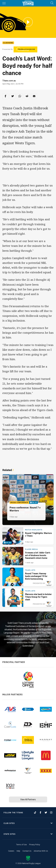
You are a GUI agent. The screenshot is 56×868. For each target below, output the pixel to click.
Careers (11, 851)
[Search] (52, 3)
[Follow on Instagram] (51, 813)
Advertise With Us (41, 851)
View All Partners (28, 799)
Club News (8, 43)
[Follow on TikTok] (35, 813)
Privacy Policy (35, 844)
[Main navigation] (4, 3)
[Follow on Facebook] (40, 813)
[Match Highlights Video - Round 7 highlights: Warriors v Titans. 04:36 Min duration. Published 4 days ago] (28, 536)
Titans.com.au (9, 81)
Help (18, 851)
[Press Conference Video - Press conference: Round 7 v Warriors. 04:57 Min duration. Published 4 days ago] (28, 500)
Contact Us (27, 851)
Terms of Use (21, 844)
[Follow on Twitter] (46, 813)
